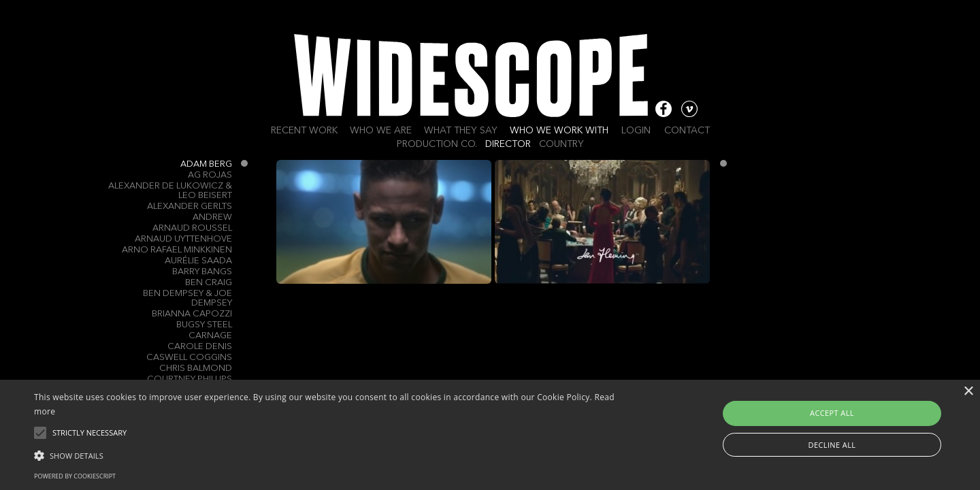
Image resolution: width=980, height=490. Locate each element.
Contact (687, 131)
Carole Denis (200, 347)
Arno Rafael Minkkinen (177, 250)
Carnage (210, 336)
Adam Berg (206, 164)
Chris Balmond (196, 369)
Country (561, 144)
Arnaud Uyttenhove (183, 239)
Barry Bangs (202, 272)
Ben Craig (209, 283)
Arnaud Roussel (192, 228)
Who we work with (559, 131)
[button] (330, 455)
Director (508, 144)
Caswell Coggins (189, 358)
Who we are (381, 131)
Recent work (304, 131)
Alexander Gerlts (190, 207)
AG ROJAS (210, 175)
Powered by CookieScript (75, 476)
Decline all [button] (832, 445)
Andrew (212, 217)
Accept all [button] (832, 413)
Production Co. (437, 144)
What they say (461, 131)
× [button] (968, 392)
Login (636, 131)
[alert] (490, 435)
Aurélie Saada (198, 261)
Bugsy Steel (204, 325)
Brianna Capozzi (192, 314)
